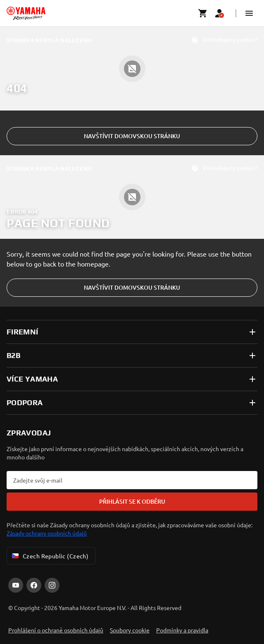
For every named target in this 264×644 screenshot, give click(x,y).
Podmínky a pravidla (182, 630)
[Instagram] (52, 585)
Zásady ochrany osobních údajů (47, 533)
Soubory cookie (130, 630)
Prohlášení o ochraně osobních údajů (56, 630)
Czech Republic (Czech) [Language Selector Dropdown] (49, 556)
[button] (249, 13)
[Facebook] (34, 585)
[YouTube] (16, 585)
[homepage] (26, 13)
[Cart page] (203, 13)
